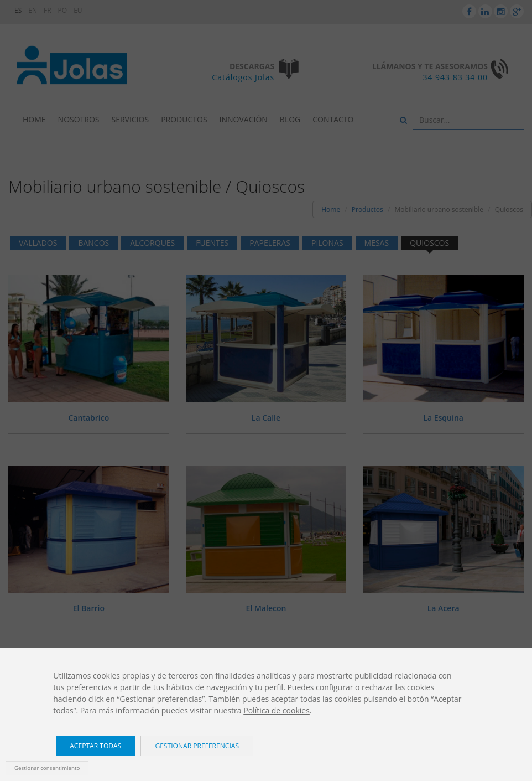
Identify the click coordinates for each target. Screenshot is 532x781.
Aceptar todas (95, 746)
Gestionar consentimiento (47, 768)
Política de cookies (277, 710)
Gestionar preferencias (197, 746)
